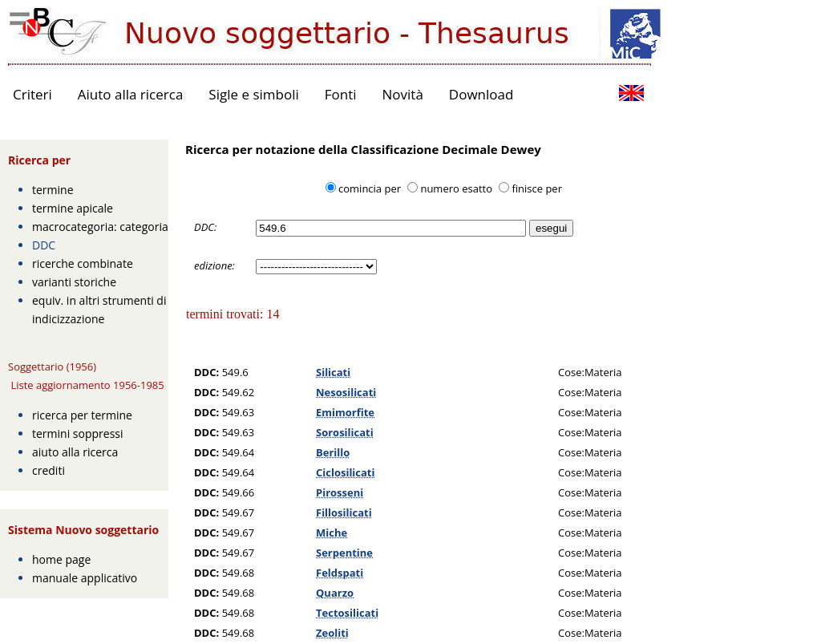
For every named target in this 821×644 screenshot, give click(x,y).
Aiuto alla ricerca (131, 94)
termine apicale (73, 208)
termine (53, 190)
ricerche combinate (83, 263)
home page (61, 559)
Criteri (32, 94)
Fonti (341, 94)
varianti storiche (74, 282)
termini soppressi (78, 433)
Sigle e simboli (253, 94)
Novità (403, 94)
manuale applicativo (85, 578)
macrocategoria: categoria (100, 227)
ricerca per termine (82, 415)
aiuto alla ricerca (75, 452)
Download (481, 94)
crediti (49, 470)
